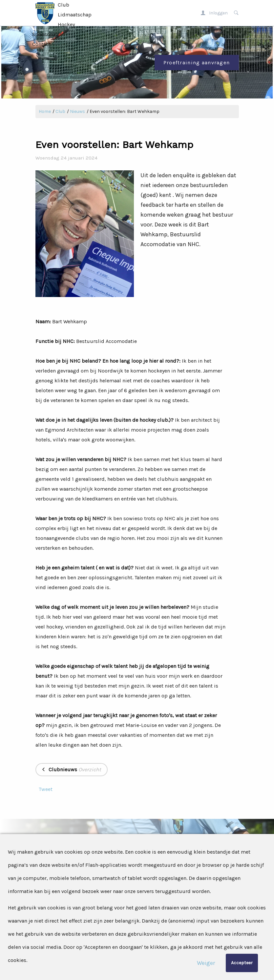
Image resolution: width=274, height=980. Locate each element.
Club (63, 5)
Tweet (46, 789)
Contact (41, 44)
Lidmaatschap (75, 15)
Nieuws (77, 111)
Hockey (66, 24)
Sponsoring (46, 34)
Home (45, 111)
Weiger (206, 963)
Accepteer (242, 963)
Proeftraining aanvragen (197, 63)
